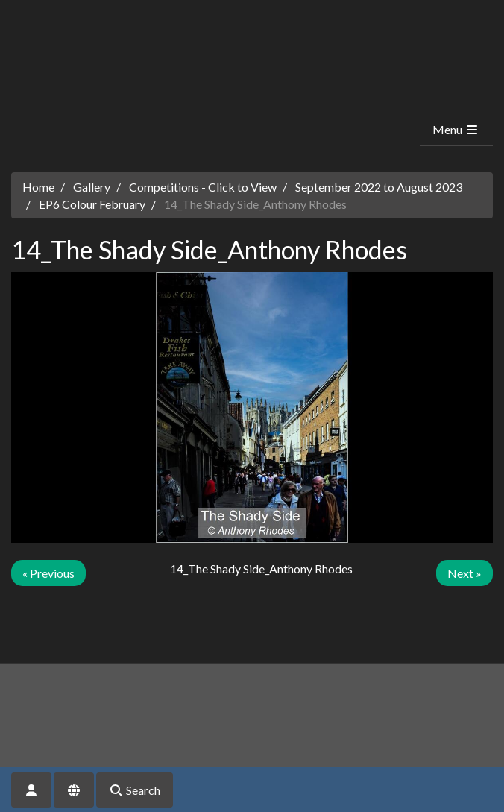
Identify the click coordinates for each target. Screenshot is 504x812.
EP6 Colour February (92, 204)
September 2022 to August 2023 (379, 187)
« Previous (48, 573)
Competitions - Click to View (203, 187)
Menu (456, 129)
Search (135, 790)
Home (38, 187)
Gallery (92, 187)
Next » (464, 573)
